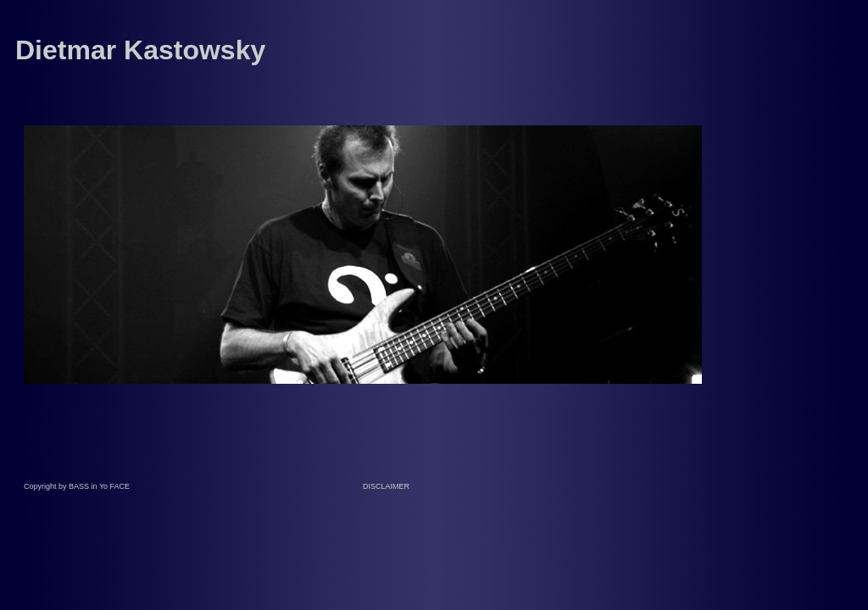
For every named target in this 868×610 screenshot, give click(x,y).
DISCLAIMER (386, 486)
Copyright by (46, 486)
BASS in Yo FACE (99, 486)
